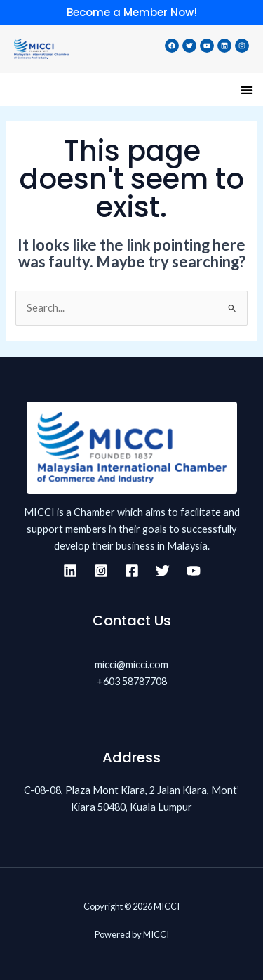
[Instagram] (101, 571)
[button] (247, 90)
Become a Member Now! (132, 12)
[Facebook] (132, 571)
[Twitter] (163, 571)
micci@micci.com (131, 664)
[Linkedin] (70, 571)
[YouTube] (194, 571)
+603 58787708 (132, 681)
